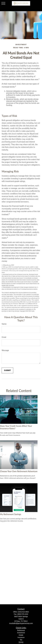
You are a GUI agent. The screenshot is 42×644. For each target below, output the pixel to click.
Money (21, 642)
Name (4, 324)
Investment (21, 633)
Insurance (21, 637)
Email (4, 337)
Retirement (21, 630)
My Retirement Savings (11, 514)
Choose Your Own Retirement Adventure (19, 471)
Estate (21, 635)
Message (5, 350)
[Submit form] (7, 370)
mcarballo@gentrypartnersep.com (21, 623)
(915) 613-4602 (24, 612)
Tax (21, 640)
